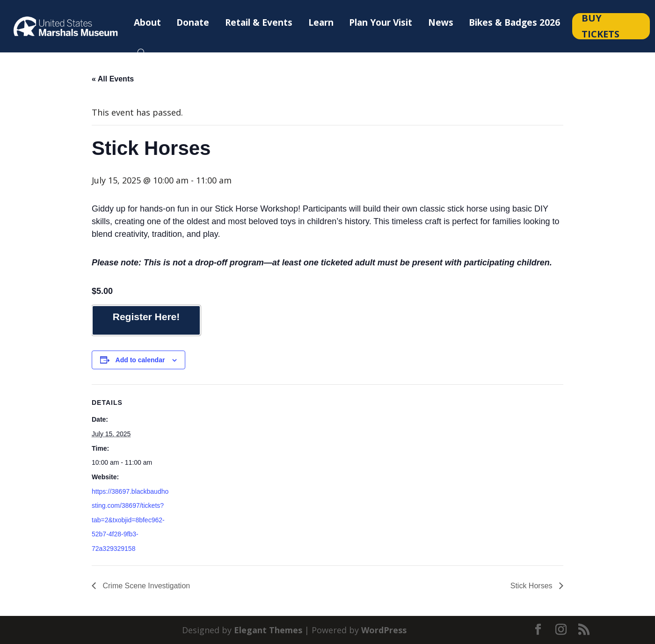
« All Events (113, 79)
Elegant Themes (268, 630)
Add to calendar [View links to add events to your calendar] (140, 360)
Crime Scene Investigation (145, 586)
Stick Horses (532, 586)
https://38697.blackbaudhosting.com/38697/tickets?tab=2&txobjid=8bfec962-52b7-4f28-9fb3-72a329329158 (130, 520)
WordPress (384, 630)
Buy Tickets (600, 26)
